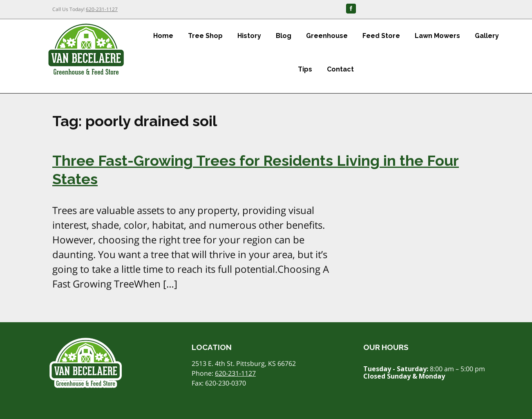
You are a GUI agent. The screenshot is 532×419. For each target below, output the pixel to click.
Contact (340, 69)
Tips (305, 69)
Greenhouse (327, 36)
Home (163, 36)
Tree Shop (205, 36)
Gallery (487, 36)
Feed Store (381, 36)
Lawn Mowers (437, 36)
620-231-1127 (102, 9)
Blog (284, 36)
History (249, 36)
